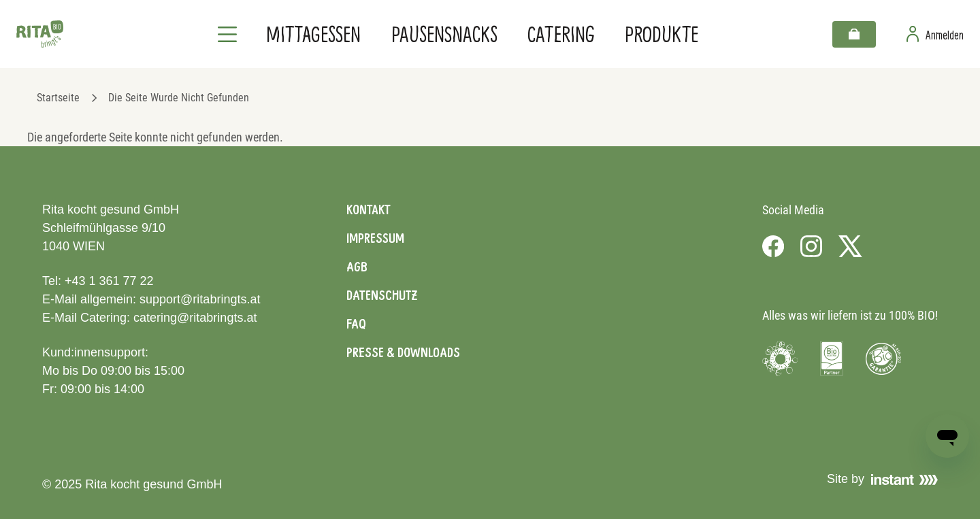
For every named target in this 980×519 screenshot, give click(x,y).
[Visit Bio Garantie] (883, 358)
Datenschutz (382, 295)
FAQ (356, 324)
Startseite (58, 98)
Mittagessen (313, 34)
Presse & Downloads (403, 352)
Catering (561, 34)
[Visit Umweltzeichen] (780, 358)
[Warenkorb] (854, 34)
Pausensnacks (444, 34)
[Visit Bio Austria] (832, 358)
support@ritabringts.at (200, 299)
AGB (357, 267)
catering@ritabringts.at (195, 318)
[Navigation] (227, 34)
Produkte (661, 34)
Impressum (375, 238)
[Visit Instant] (904, 480)
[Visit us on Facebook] (773, 246)
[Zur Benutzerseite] (935, 34)
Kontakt (369, 210)
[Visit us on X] (850, 246)
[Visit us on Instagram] (811, 246)
